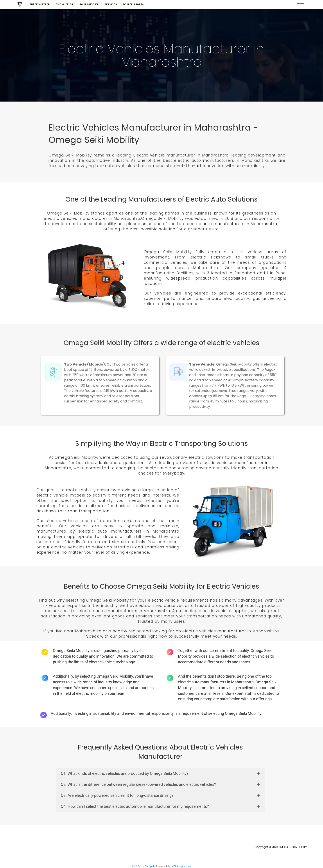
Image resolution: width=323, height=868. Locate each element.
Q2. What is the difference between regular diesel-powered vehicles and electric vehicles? (138, 784)
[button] (161, 773)
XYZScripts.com (181, 866)
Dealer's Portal (138, 5)
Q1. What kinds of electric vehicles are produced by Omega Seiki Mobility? (125, 773)
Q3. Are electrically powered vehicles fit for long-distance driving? (117, 795)
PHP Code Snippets (144, 866)
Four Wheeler (91, 5)
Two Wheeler (66, 5)
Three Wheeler (40, 5)
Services (114, 5)
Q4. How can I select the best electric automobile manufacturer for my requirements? (135, 806)
